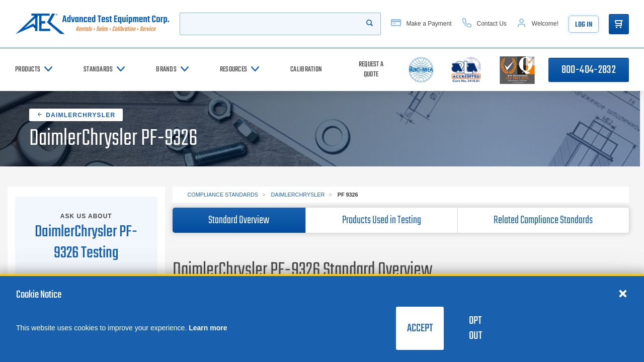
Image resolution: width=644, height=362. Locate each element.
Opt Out (475, 328)
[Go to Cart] (619, 24)
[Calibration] (306, 70)
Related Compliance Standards (543, 220)
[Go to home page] (92, 24)
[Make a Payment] (421, 24)
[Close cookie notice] (623, 293)
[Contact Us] (484, 24)
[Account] (538, 24)
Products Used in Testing (382, 220)
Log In (584, 25)
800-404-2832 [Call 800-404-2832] (589, 70)
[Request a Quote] (371, 70)
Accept (420, 328)
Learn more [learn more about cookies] (208, 328)
